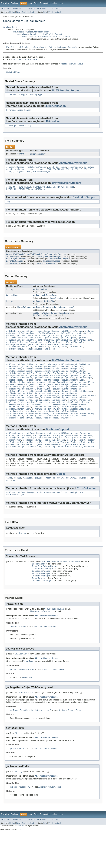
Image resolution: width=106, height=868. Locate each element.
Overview (5, 3)
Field (18, 12)
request (70, 190)
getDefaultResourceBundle (79, 455)
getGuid (64, 347)
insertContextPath (54, 419)
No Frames (42, 9)
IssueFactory (13, 270)
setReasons (12, 437)
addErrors (52, 453)
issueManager (75, 170)
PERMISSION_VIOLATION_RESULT (49, 190)
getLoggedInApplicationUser (62, 396)
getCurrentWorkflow (17, 347)
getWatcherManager (16, 468)
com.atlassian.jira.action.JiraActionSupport (31, 32)
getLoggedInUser (87, 396)
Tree (36, 3)
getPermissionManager (58, 399)
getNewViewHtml (46, 350)
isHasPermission (40, 422)
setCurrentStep (41, 357)
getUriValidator (32, 409)
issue (63, 170)
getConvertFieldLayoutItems (31, 345)
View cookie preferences (10, 864)
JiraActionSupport (85, 201)
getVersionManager (50, 411)
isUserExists (39, 427)
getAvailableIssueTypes (45, 302)
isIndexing (49, 468)
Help (61, 3)
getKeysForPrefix (48, 458)
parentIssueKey (38, 156)
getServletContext (82, 406)
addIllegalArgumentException (75, 453)
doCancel (90, 340)
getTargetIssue (54, 352)
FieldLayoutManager (16, 264)
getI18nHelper (30, 458)
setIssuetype (76, 357)
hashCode (50, 501)
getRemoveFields (15, 352)
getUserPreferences (75, 465)
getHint (70, 391)
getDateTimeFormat (33, 386)
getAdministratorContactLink (39, 381)
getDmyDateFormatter (17, 389)
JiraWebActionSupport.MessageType (24, 96)
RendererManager (52, 267)
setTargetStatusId (16, 360)
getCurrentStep (73, 345)
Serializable (73, 47)
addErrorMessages (15, 453)
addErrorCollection (28, 376)
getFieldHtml (36, 347)
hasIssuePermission (17, 417)
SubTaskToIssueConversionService (48, 259)
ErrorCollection (13, 47)
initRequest (67, 355)
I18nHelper (25, 47)
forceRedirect (14, 381)
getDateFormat (14, 386)
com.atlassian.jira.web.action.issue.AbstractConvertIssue (47, 37)
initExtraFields (41, 321)
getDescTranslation (80, 386)
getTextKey (33, 355)
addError (11, 376)
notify (61, 501)
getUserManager (70, 409)
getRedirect (43, 401)
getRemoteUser (14, 460)
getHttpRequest (14, 394)
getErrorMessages (59, 389)
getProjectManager (81, 399)
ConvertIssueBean (60, 321)
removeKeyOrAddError (84, 468)
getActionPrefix (41, 296)
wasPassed (50, 360)
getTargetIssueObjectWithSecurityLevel (53, 315)
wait (92, 501)
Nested (12, 12)
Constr (24, 12)
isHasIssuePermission (77, 419)
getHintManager (84, 391)
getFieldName (51, 347)
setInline (81, 434)
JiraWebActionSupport (66, 92)
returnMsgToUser (15, 434)
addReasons (77, 378)
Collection (12, 302)
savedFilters (38, 193)
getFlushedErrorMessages (19, 391)
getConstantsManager (77, 383)
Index (54, 3)
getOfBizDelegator (81, 458)
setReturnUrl (27, 437)
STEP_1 (70, 172)
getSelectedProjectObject (42, 406)
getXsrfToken (13, 414)
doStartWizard (68, 342)
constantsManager (15, 170)
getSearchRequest (35, 352)
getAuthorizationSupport (19, 383)
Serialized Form (13, 73)
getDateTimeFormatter (56, 386)
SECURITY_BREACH (55, 172)
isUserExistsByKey (58, 427)
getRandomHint (14, 401)
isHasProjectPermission (19, 424)
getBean (10, 345)
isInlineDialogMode (71, 424)
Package (15, 3)
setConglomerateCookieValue (59, 434)
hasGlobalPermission (77, 414)
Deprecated (45, 3)
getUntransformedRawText (50, 465)
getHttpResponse (33, 394)
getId (73, 347)
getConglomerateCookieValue (49, 383)
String (21, 156)
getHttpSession (52, 394)
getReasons (29, 401)
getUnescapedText (26, 465)
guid (51, 170)
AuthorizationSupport (58, 47)
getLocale (64, 458)
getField (88, 389)
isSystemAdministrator (18, 427)
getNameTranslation (17, 399)
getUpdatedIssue (50, 355)
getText (61, 460)
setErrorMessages (15, 518)
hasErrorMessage (31, 414)
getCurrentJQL (55, 345)
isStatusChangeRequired (19, 357)
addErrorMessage (49, 376)
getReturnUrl (13, 404)
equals (18, 501)
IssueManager (13, 262)
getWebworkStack (70, 411)
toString (83, 501)
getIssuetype (29, 350)
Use (31, 3)
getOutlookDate (37, 399)
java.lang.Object (10, 27)
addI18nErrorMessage (49, 340)
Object (61, 496)
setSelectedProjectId (47, 437)
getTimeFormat (14, 409)
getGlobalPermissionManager (49, 391)
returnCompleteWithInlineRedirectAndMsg (28, 432)
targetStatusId (23, 175)
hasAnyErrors (35, 468)
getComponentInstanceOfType (48, 455)
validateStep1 (35, 360)
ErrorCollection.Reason (19, 112)
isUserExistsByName (80, 427)
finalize (28, 501)
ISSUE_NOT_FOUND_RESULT (19, 190)
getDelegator (13, 458)
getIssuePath (13, 350)
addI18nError (13, 340)
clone (9, 501)
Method (31, 12)
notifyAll (71, 501)
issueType (89, 170)
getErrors (76, 389)
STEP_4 (10, 175)
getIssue (83, 347)
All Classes (57, 9)
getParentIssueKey (84, 350)
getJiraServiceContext (18, 396)
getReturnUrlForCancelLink (36, 404)
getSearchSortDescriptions (67, 404)
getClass (39, 501)
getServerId (64, 406)
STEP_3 (88, 172)
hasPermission (59, 417)
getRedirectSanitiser (77, 401)
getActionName (24, 455)
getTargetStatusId (73, 352)
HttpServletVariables (39, 47)
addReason (64, 378)
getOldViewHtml (64, 350)
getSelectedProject (17, 406)
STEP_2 (79, 172)
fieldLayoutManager (37, 170)
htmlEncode (37, 419)
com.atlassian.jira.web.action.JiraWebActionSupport (40, 34)
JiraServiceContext (43, 324)
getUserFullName (51, 409)
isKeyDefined (64, 468)
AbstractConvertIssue (25, 60)
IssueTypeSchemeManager (49, 262)
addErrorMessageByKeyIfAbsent (75, 376)
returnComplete (14, 429)
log (8, 206)
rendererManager (36, 172)
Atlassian (21, 860)
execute (10, 455)
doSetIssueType (27, 342)
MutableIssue (24, 315)
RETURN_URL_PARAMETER (18, 193)
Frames (32, 9)
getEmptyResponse (39, 389)
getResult (50, 460)
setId (64, 357)
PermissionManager (46, 270)
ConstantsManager (59, 264)
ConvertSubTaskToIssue (18, 259)
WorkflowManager (15, 267)
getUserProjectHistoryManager (22, 411)
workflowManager (42, 175)
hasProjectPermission (80, 417)
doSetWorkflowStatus (48, 342)
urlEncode (66, 437)
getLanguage (38, 396)
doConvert (11, 342)
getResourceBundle (33, 460)
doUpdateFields (85, 342)
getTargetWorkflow (16, 355)
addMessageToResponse (46, 378)
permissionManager (16, 172)
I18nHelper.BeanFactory (19, 128)
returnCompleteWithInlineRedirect (60, 429)
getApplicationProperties (70, 381)
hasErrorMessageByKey (53, 414)
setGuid (55, 357)
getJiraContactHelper (73, 394)
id (57, 170)
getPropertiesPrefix (43, 309)
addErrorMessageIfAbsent (19, 378)
